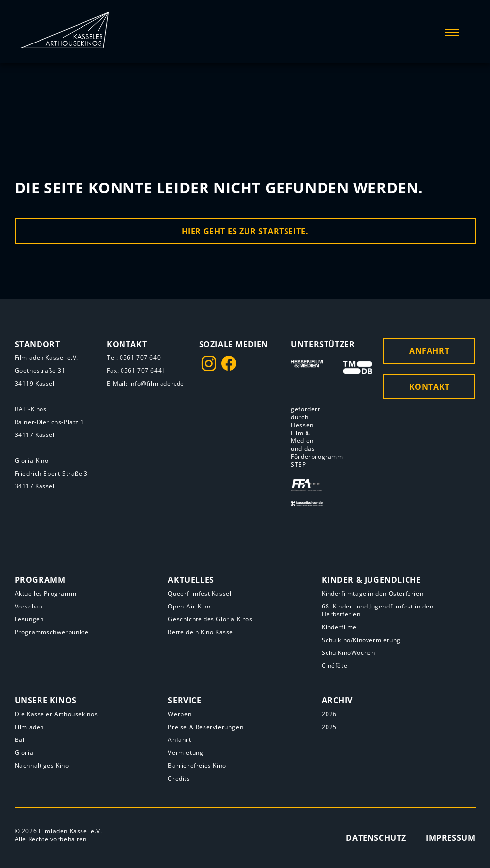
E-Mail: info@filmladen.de (145, 383)
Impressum (450, 838)
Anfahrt (429, 351)
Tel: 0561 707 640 (134, 358)
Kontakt (429, 387)
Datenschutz (376, 838)
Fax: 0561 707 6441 (136, 370)
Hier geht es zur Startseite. (245, 231)
